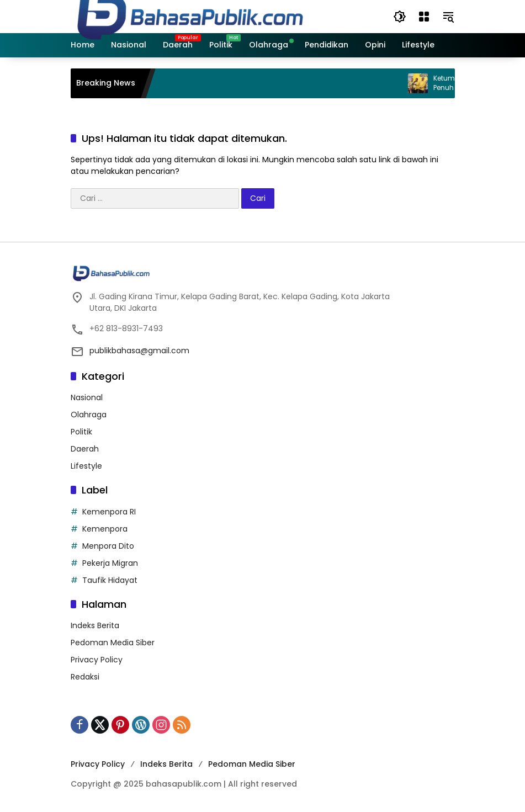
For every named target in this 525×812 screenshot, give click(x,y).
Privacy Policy (97, 660)
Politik (81, 432)
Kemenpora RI (109, 512)
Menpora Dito (108, 546)
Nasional (87, 397)
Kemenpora (105, 529)
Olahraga (89, 415)
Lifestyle (86, 466)
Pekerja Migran (110, 563)
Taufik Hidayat (110, 580)
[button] (400, 17)
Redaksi (85, 677)
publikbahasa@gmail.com (139, 351)
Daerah (85, 449)
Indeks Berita (95, 625)
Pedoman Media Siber (113, 643)
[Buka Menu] (424, 17)
